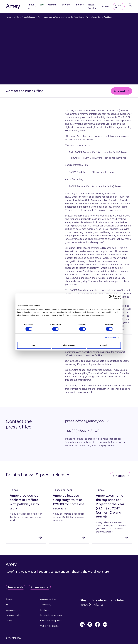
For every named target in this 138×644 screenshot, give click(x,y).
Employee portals (16, 587)
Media (16, 17)
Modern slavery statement (51, 615)
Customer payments (40, 587)
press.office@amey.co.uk (87, 421)
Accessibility (46, 605)
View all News (119, 476)
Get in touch (120, 91)
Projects (80, 5)
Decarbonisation (13, 610)
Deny (34, 345)
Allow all (104, 345)
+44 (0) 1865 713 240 (82, 431)
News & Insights (92, 7)
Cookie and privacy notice (51, 621)
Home (8, 17)
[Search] (130, 5)
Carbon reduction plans (50, 626)
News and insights (13, 615)
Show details (111, 338)
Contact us (119, 6)
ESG (42, 5)
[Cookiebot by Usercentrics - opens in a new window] (110, 297)
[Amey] (13, 7)
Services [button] (66, 5)
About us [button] (31, 7)
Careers (106, 6)
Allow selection (69, 345)
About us (10, 599)
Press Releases (28, 17)
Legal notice (45, 610)
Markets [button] (52, 5)
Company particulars (49, 599)
